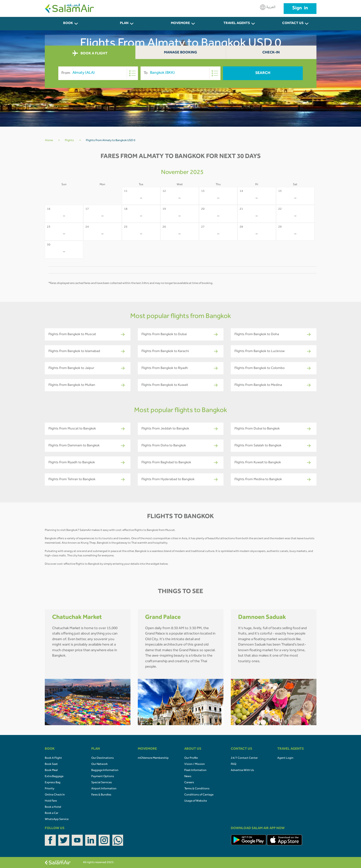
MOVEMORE (180, 24)
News (188, 777)
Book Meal (51, 770)
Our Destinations (103, 758)
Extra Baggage (54, 777)
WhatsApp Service (57, 819)
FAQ (233, 764)
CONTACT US (293, 24)
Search (263, 73)
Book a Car (52, 813)
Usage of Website (196, 801)
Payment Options (103, 777)
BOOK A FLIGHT (90, 53)
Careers (189, 783)
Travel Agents (237, 24)
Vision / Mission (195, 764)
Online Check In (55, 795)
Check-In (271, 53)
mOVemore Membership (153, 758)
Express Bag (53, 783)
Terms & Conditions (197, 789)
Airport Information (104, 789)
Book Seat (51, 764)
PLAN (124, 24)
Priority (50, 789)
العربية (268, 7)
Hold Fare (51, 801)
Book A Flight (53, 758)
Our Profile (191, 758)
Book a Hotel (53, 807)
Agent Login (285, 758)
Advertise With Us (242, 770)
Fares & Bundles (101, 795)
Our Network (99, 764)
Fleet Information (195, 770)
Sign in (300, 9)
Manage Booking (180, 53)
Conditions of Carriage (199, 795)
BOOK (68, 24)
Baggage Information (105, 770)
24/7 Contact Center (244, 758)
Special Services (102, 783)
